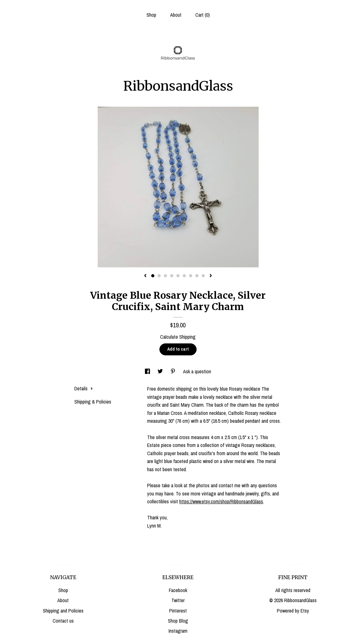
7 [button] (191, 276)
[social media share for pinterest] (174, 371)
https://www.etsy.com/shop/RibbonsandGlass (221, 501)
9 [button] (203, 276)
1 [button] (153, 276)
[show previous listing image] (145, 276)
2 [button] (159, 276)
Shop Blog (178, 621)
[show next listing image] (211, 276)
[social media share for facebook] (148, 371)
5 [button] (178, 276)
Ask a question (197, 371)
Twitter (178, 600)
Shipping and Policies (63, 611)
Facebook (178, 590)
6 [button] (184, 276)
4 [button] (172, 276)
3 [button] (165, 276)
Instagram (178, 631)
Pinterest (178, 611)
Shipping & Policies (93, 402)
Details (84, 388)
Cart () (203, 15)
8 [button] (197, 276)
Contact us (63, 621)
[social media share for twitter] (161, 371)
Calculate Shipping (178, 337)
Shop (151, 15)
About (176, 15)
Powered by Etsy (293, 611)
